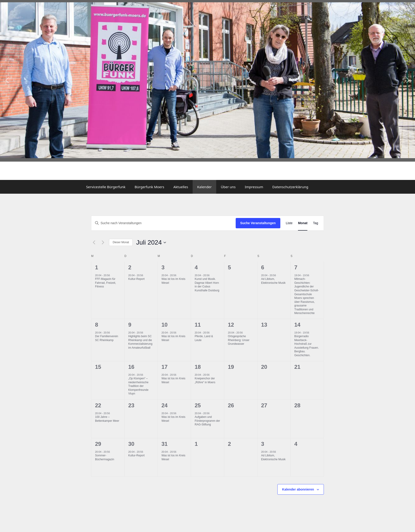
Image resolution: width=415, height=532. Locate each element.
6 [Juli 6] (263, 267)
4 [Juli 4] (196, 267)
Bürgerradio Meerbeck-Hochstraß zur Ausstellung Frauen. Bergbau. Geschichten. (307, 346)
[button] (7, 80)
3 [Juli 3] (163, 267)
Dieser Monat (121, 242)
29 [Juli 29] (98, 444)
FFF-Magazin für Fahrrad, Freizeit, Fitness (105, 283)
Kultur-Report (136, 279)
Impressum (254, 187)
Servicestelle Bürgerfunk (106, 187)
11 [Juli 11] (198, 325)
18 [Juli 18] (198, 367)
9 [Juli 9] (130, 325)
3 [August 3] (263, 444)
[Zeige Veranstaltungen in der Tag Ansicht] (315, 223)
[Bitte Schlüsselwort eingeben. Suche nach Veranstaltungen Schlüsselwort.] (164, 223)
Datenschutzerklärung (290, 187)
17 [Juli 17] (165, 367)
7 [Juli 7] (296, 267)
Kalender (204, 187)
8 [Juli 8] (97, 325)
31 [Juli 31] (165, 444)
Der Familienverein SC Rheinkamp (107, 338)
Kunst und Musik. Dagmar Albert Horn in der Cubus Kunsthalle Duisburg (207, 285)
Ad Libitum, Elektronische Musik (273, 281)
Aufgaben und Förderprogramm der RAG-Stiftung (207, 421)
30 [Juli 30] (131, 444)
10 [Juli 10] (165, 325)
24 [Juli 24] (165, 405)
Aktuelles (181, 187)
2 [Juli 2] (130, 267)
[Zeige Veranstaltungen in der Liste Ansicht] (289, 223)
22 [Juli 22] (98, 405)
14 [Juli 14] (297, 325)
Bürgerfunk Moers (149, 187)
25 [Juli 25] (198, 405)
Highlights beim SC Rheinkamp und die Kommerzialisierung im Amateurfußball (140, 342)
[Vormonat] (94, 243)
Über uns (228, 187)
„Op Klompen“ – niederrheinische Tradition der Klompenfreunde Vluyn (138, 386)
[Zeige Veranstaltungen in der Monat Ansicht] (303, 223)
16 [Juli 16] (131, 367)
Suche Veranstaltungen (258, 223)
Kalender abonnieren (298, 489)
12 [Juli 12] (231, 325)
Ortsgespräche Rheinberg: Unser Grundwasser (239, 340)
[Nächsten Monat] (103, 243)
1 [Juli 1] (97, 267)
